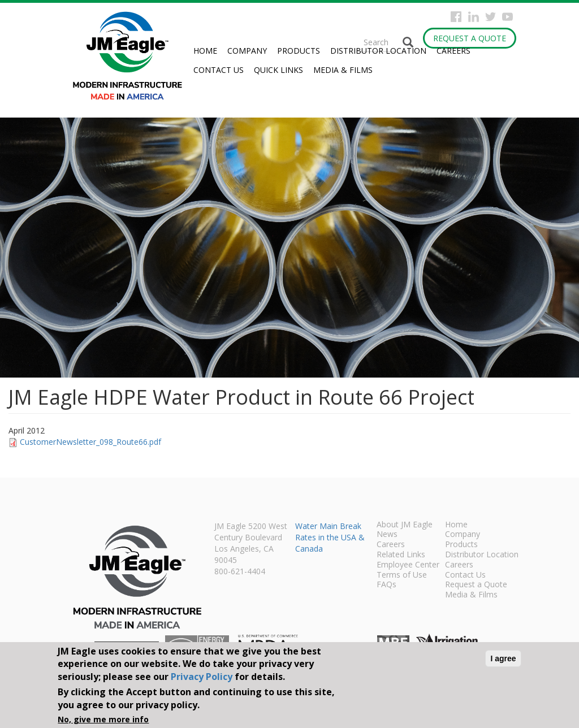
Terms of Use (402, 575)
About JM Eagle (405, 525)
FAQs (386, 585)
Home (205, 51)
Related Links (401, 555)
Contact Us (219, 70)
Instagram (474, 17)
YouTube (507, 17)
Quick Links (278, 70)
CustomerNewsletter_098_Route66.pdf (90, 442)
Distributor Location (378, 51)
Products (299, 51)
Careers (453, 51)
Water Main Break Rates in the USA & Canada (330, 537)
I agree (503, 658)
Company (247, 51)
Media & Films (343, 70)
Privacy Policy (202, 677)
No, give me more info (103, 719)
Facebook (456, 17)
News (387, 535)
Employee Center (408, 565)
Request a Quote (470, 38)
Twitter (491, 17)
